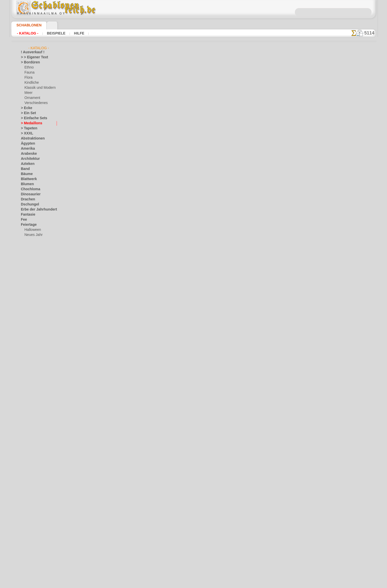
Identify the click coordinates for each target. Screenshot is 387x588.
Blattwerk (28, 179)
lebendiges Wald (36, 347)
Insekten (27, 301)
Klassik (26, 392)
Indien (25, 296)
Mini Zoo (31, 362)
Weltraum (28, 504)
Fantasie (27, 215)
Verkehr (26, 489)
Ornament (31, 98)
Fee (23, 220)
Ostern (29, 240)
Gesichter (28, 275)
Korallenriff (29, 397)
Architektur (29, 159)
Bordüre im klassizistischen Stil (258, 137)
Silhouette (28, 458)
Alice (28, 321)
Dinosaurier (29, 194)
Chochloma (29, 189)
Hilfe (78, 33)
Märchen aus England (40, 352)
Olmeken (27, 423)
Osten (25, 433)
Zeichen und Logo (33, 519)
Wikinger (27, 509)
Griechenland (30, 281)
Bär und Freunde (36, 331)
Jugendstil (28, 306)
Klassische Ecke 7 (258, 115)
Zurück (194, 220)
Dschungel (28, 204)
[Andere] (31, 529)
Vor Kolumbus (31, 494)
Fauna (29, 73)
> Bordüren (28, 62)
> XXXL (26, 133)
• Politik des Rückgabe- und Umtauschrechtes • (194, 335)
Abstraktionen (31, 139)
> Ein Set (27, 113)
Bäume (26, 174)
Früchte (26, 255)
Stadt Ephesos (31, 473)
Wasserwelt (29, 499)
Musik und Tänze (33, 418)
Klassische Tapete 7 (258, 120)
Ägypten (27, 144)
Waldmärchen (34, 387)
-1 (178, 220)
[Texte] (29, 560)
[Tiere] (29, 565)
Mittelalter (28, 412)
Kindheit (27, 316)
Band (24, 169)
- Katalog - (28, 33)
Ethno (29, 67)
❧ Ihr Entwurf (31, 570)
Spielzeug (31, 382)
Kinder (29, 341)
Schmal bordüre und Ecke (258, 109)
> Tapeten (27, 128)
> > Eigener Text (31, 57)
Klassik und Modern (38, 88)
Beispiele (55, 33)
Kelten (25, 311)
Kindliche (31, 83)
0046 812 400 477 (205, 279)
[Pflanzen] (32, 555)
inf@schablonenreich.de (194, 310)
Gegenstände (30, 270)
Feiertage (27, 225)
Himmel (26, 286)
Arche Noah (33, 326)
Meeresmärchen (36, 357)
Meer (28, 93)
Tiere (24, 478)
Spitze (25, 468)
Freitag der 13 (30, 250)
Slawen (26, 463)
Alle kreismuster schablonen (193, 231)
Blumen (26, 184)
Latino (25, 402)
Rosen (25, 448)
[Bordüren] (32, 534)
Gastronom (29, 265)
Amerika (27, 149)
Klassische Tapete (258, 143)
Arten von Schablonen (109, 206)
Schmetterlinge (31, 453)
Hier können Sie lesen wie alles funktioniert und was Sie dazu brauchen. (350, 227)
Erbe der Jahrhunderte (36, 210)
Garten (26, 260)
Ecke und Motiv (258, 126)
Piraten (29, 372)
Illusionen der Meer (34, 291)
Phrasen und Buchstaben (38, 438)
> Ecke (25, 108)
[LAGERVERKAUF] (34, 524)
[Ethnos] (31, 544)
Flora (28, 78)
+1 (209, 220)
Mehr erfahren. (235, 584)
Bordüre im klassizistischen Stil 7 (258, 132)
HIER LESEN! (146, 206)
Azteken (26, 164)
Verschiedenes (34, 103)
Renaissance (30, 443)
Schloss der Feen (36, 377)
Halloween (32, 230)
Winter (26, 514)
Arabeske (27, 154)
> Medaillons (30, 123)
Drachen (27, 199)
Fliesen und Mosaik (34, 245)
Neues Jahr (32, 235)
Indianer (30, 336)
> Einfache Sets (31, 118)
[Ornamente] (33, 549)
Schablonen (27, 25)
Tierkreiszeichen (32, 483)
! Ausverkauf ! (30, 52)
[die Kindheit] (34, 539)
